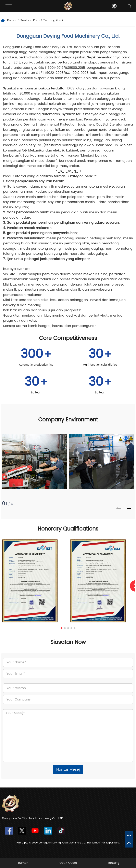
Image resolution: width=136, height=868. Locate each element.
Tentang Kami (30, 20)
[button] (129, 508)
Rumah (12, 20)
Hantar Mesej (68, 770)
